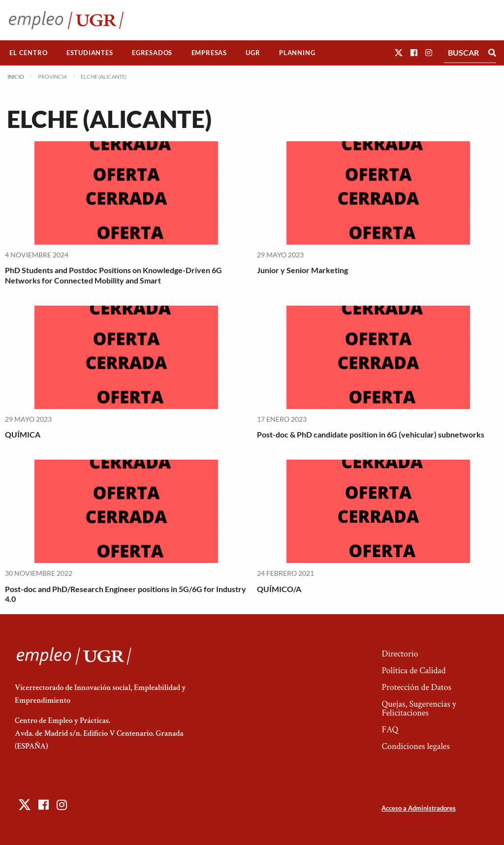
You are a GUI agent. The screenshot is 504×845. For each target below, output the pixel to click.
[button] (399, 52)
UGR (253, 53)
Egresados (152, 53)
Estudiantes (90, 53)
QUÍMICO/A (279, 589)
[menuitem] (29, 53)
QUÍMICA (23, 434)
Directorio (400, 654)
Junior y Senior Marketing (302, 270)
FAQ (390, 730)
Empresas (209, 53)
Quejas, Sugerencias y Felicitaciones (419, 708)
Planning (297, 53)
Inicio (16, 77)
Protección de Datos (416, 687)
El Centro (28, 53)
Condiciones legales (415, 746)
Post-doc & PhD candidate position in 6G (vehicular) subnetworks (371, 434)
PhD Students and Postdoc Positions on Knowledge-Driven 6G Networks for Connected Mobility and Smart (113, 275)
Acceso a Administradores (419, 808)
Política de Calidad (413, 671)
